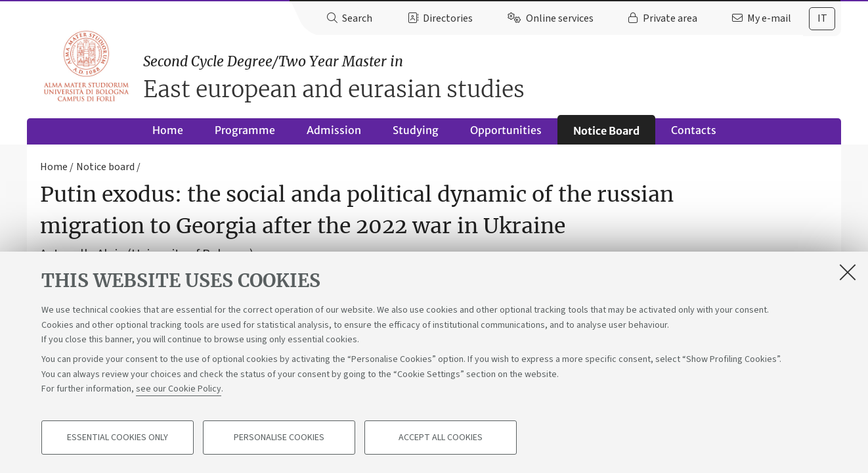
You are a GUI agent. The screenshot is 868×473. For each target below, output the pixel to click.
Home (168, 130)
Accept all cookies (441, 438)
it (822, 18)
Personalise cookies (279, 438)
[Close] (848, 272)
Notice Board (606, 131)
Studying (416, 130)
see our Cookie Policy (179, 389)
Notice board (105, 167)
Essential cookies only (118, 438)
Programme (245, 130)
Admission (334, 130)
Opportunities (506, 130)
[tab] (822, 19)
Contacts (694, 130)
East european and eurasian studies (492, 77)
